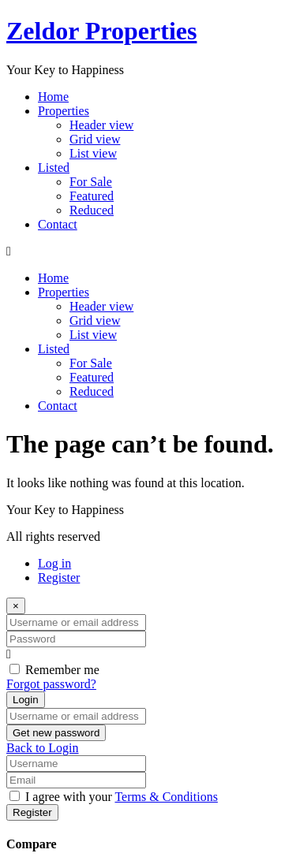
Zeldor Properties (101, 31)
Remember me (62, 670)
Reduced (92, 210)
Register (59, 577)
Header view (101, 125)
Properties (64, 111)
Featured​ (92, 196)
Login (26, 700)
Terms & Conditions (166, 797)
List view (93, 153)
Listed (54, 168)
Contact (58, 224)
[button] (148, 251)
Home (53, 97)
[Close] (16, 606)
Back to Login (43, 748)
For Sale (91, 182)
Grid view (95, 139)
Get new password (56, 733)
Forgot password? (51, 684)
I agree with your (122, 797)
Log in (54, 563)
